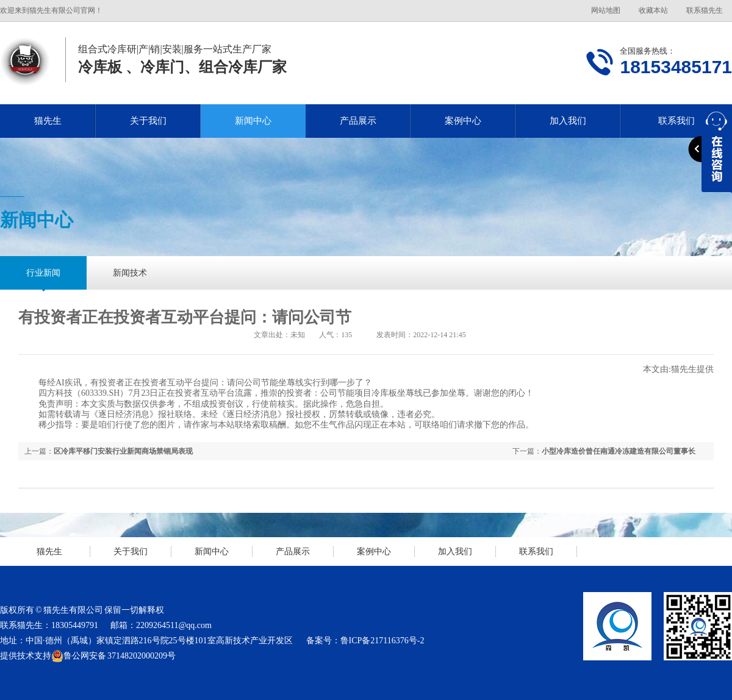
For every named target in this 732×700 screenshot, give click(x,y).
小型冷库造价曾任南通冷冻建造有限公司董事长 (619, 451)
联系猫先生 (705, 10)
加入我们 (568, 121)
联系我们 (536, 552)
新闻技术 (130, 273)
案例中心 (463, 121)
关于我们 (148, 121)
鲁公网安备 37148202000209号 (113, 656)
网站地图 (606, 10)
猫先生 (48, 121)
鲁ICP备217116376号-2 (382, 641)
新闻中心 (253, 121)
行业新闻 (43, 273)
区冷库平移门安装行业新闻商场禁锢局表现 (123, 451)
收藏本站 (653, 10)
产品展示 (358, 121)
